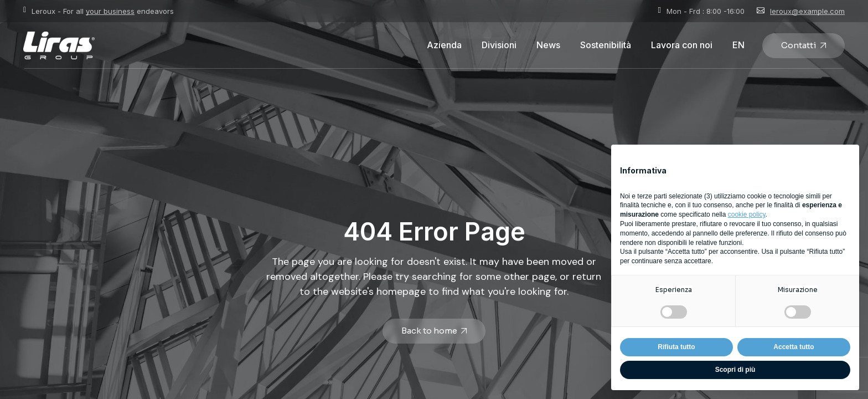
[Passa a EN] (738, 45)
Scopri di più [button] (735, 370)
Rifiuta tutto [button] (676, 347)
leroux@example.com (807, 11)
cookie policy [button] (747, 214)
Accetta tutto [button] (794, 347)
